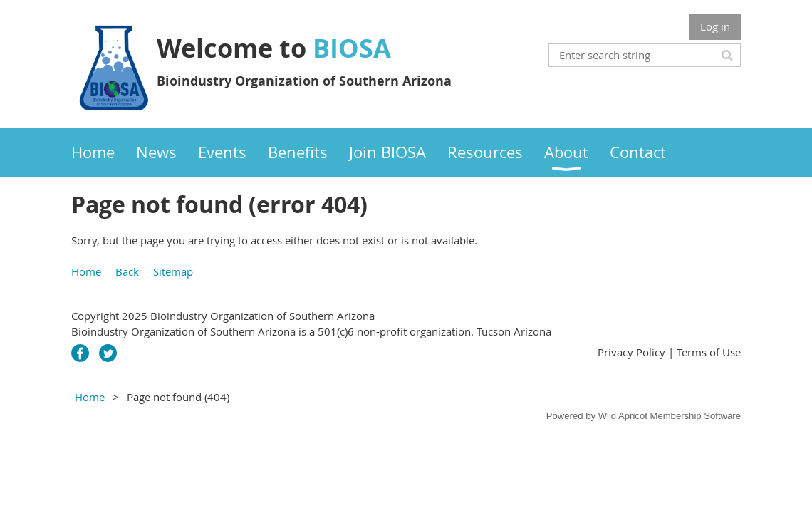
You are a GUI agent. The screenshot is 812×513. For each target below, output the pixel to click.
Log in (715, 26)
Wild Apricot (623, 416)
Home (86, 271)
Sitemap (173, 271)
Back (127, 271)
